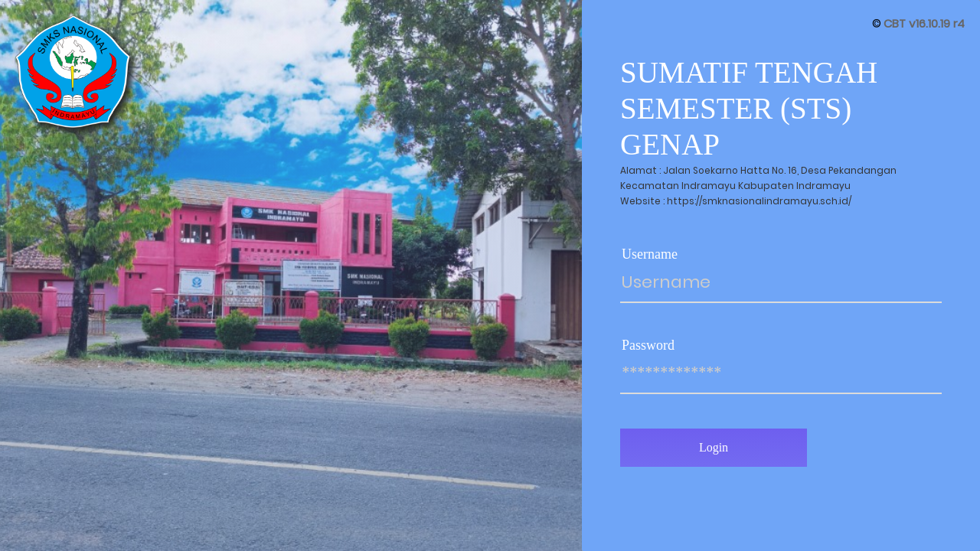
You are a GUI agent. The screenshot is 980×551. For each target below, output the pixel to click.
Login (714, 447)
